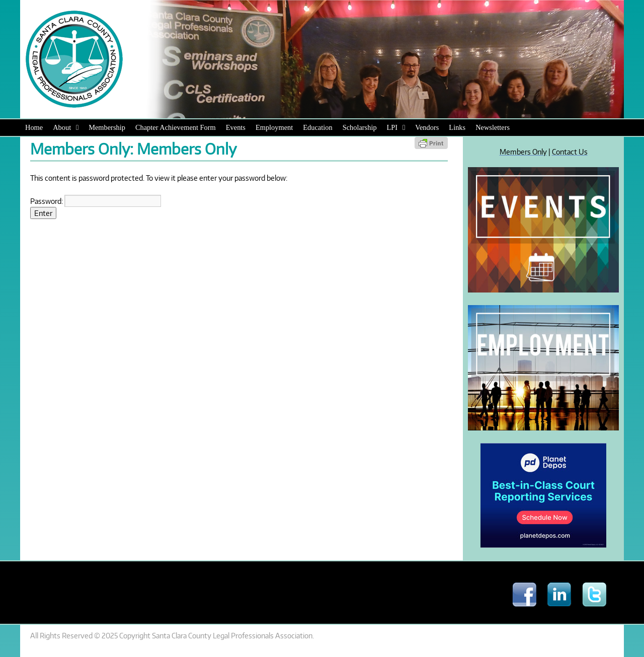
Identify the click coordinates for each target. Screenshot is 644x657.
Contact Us (570, 152)
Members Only (523, 152)
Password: (96, 201)
